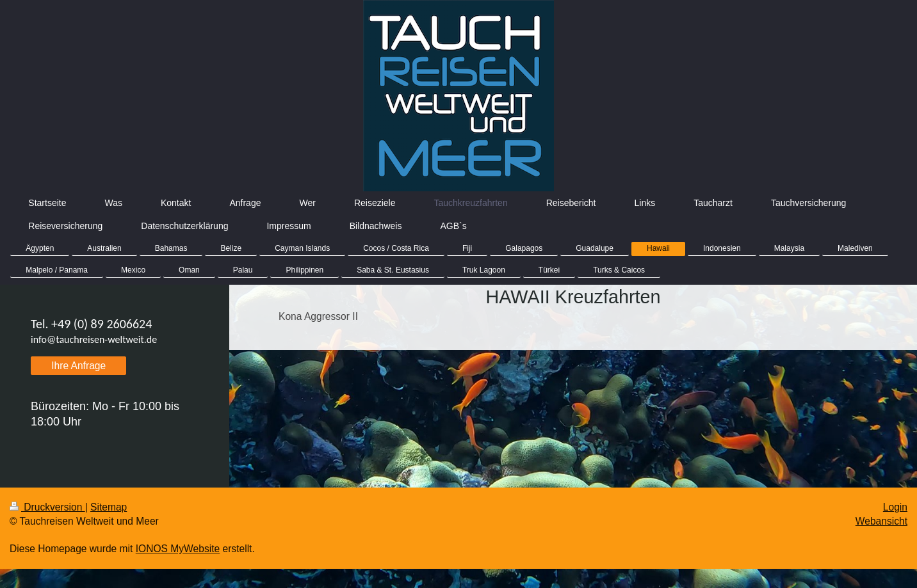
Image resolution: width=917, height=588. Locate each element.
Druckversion (47, 507)
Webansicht (881, 521)
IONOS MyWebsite (178, 549)
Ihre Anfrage (78, 366)
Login (895, 507)
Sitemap (109, 507)
